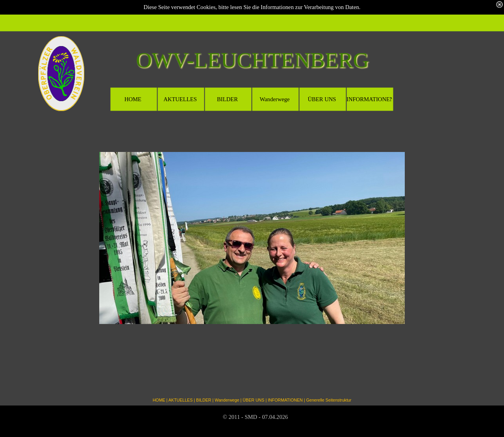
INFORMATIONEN (285, 400)
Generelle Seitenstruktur (329, 400)
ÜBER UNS (253, 400)
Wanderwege (227, 400)
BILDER (204, 400)
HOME (159, 400)
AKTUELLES (181, 400)
